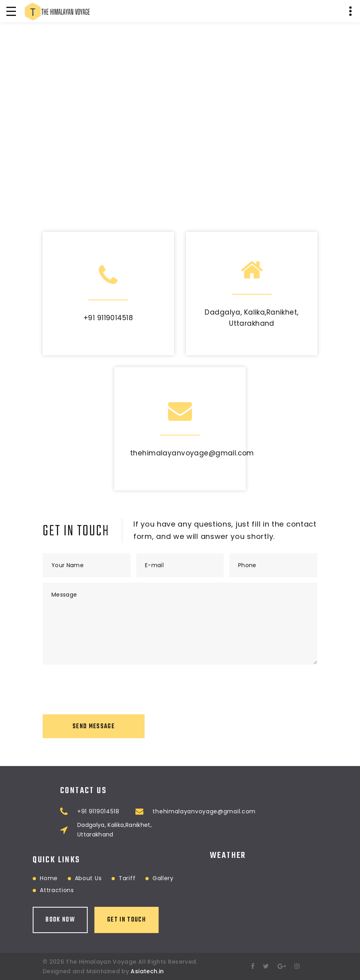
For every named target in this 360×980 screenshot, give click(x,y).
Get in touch (98, 920)
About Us (59, 878)
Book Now (31, 920)
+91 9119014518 (108, 318)
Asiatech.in (147, 971)
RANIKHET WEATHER (264, 877)
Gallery (134, 878)
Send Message (94, 727)
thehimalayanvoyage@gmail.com (192, 453)
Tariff (98, 878)
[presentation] (103, 686)
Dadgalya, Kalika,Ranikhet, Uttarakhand (165, 830)
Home (20, 878)
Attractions (28, 890)
